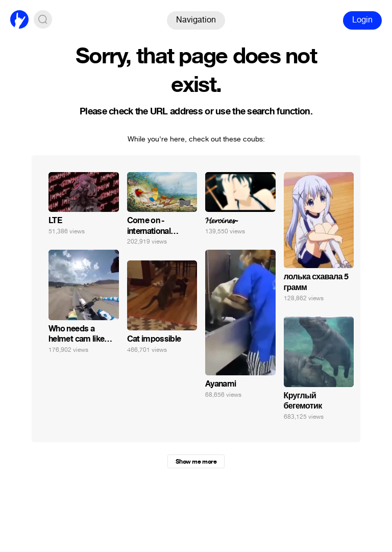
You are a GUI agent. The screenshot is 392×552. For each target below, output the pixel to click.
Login (362, 20)
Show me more (196, 462)
